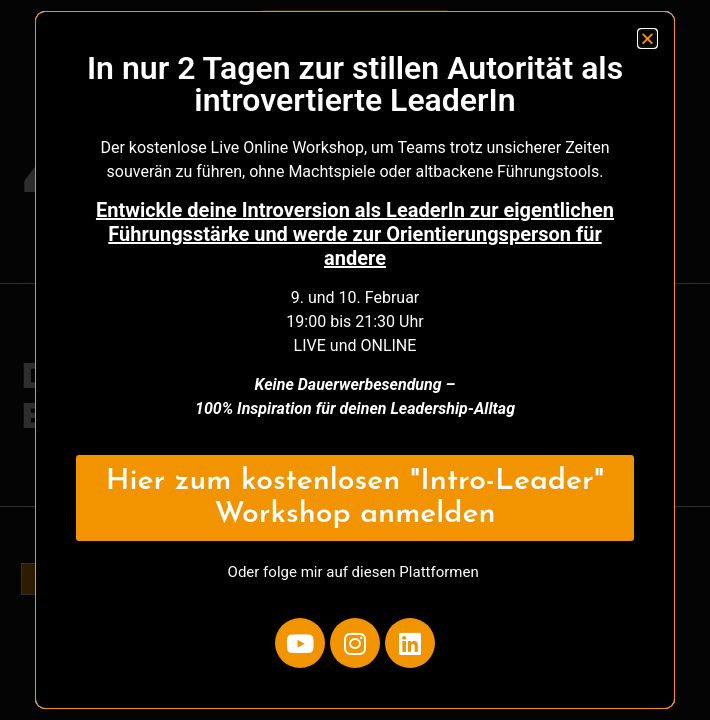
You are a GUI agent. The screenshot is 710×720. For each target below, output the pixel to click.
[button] (647, 38)
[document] (355, 360)
